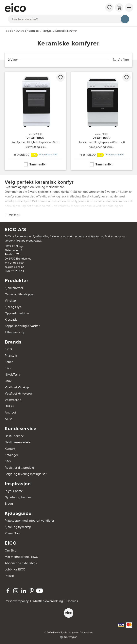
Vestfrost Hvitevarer (18, 393)
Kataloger (11, 455)
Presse (9, 576)
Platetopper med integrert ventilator (29, 521)
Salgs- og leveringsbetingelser (26, 474)
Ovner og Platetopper (20, 294)
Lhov (8, 381)
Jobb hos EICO (15, 569)
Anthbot (10, 412)
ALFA (9, 419)
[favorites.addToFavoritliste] (60, 77)
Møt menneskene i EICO (22, 557)
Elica (8, 368)
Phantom (11, 356)
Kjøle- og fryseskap (18, 527)
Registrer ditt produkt (19, 468)
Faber (9, 362)
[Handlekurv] (119, 8)
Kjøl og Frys (13, 307)
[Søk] (125, 19)
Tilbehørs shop (15, 332)
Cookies (72, 601)
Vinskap (10, 301)
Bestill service (14, 436)
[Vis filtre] (119, 60)
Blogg (9, 504)
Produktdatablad (48, 155)
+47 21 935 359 (14, 263)
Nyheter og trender (18, 497)
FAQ (8, 461)
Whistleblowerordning (48, 601)
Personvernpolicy (17, 601)
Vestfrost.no (13, 400)
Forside (9, 31)
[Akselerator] (54, 8)
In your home (14, 491)
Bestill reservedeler (18, 442)
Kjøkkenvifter (14, 288)
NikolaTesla (12, 374)
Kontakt (10, 449)
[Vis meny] (129, 8)
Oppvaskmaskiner (17, 313)
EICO (8, 349)
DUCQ (9, 406)
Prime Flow (12, 533)
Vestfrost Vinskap (17, 387)
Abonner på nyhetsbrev (21, 563)
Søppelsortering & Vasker (22, 326)
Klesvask (11, 320)
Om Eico (11, 550)
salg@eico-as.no (15, 267)
